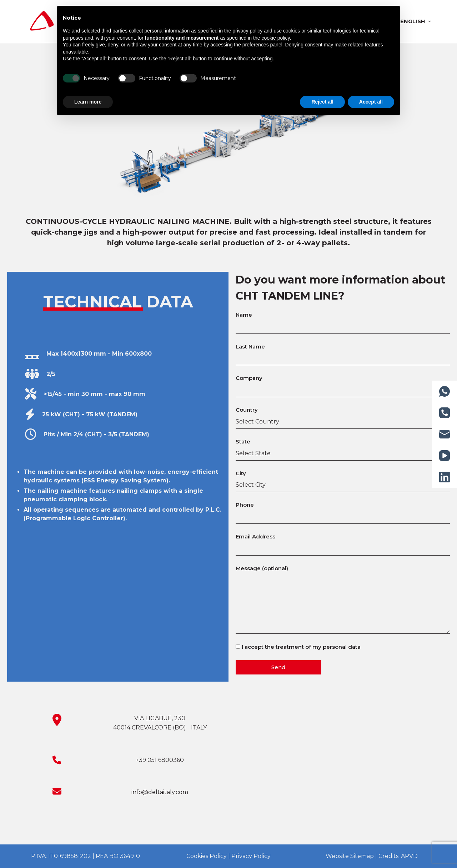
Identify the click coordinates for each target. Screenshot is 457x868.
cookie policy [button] (275, 38)
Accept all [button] (371, 102)
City (343, 479)
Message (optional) (343, 599)
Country (343, 416)
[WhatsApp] (445, 391)
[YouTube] (445, 456)
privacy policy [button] (247, 31)
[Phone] (445, 413)
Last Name (343, 352)
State (343, 447)
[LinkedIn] (445, 477)
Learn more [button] (88, 102)
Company (343, 384)
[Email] (445, 434)
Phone (343, 511)
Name (343, 321)
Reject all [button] (322, 102)
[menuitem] (412, 21)
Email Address (343, 542)
